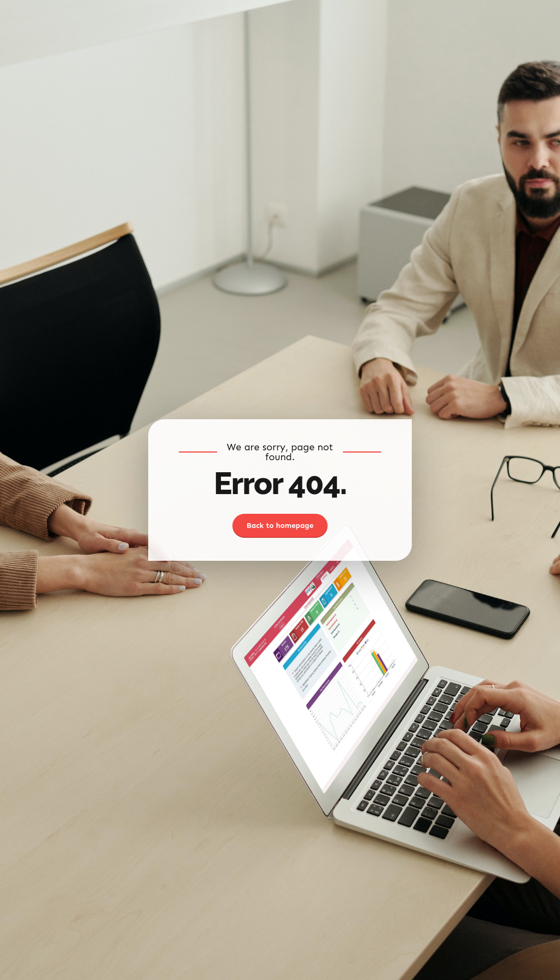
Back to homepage (280, 526)
